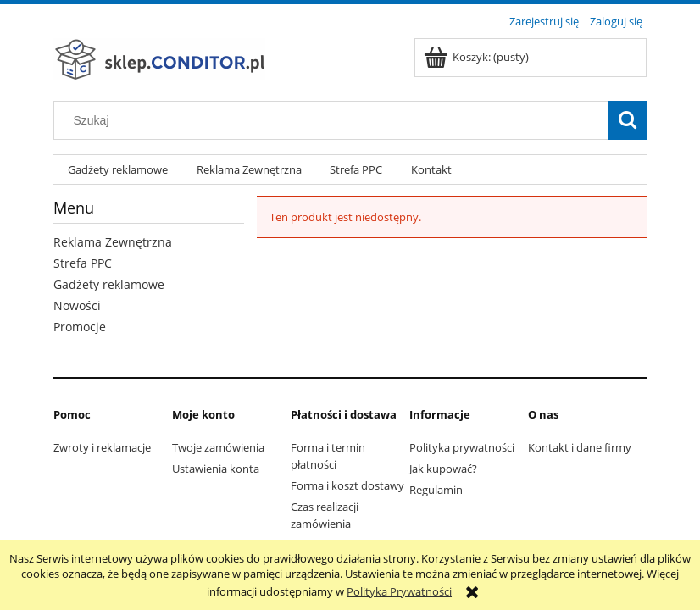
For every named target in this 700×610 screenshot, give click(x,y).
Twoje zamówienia (218, 447)
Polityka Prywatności (399, 591)
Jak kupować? (443, 469)
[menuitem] (118, 170)
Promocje (80, 327)
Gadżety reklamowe (109, 284)
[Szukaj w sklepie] (335, 120)
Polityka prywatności (462, 447)
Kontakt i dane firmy (580, 447)
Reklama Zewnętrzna (113, 242)
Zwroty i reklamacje (102, 447)
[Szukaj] (627, 120)
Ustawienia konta (216, 469)
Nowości (77, 305)
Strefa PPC (83, 263)
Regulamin (436, 490)
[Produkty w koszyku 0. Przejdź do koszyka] (478, 57)
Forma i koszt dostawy (347, 485)
